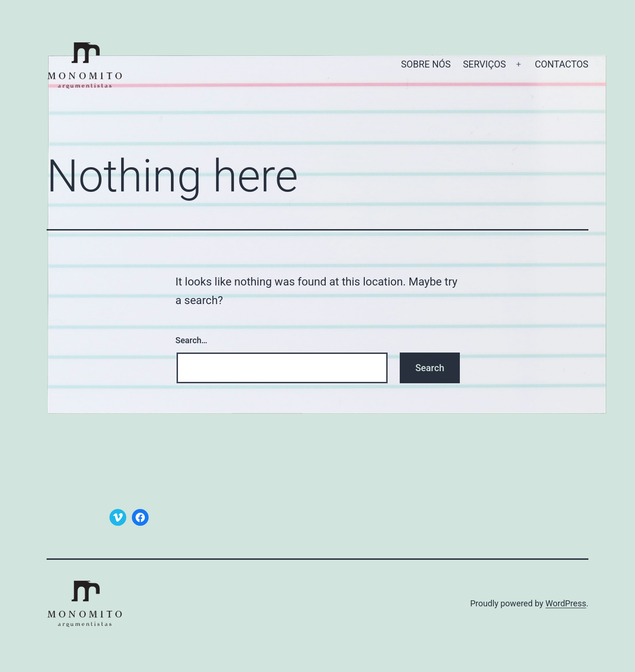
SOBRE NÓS (426, 64)
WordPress (566, 603)
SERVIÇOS (485, 64)
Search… (192, 340)
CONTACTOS (562, 64)
